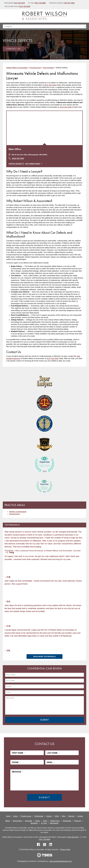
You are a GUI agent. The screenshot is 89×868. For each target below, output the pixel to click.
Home (8, 816)
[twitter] (45, 844)
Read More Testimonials (44, 656)
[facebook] (38, 844)
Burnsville (29, 820)
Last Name (53, 753)
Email (51, 762)
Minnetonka (67, 820)
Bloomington (17, 820)
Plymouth (78, 820)
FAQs (57, 816)
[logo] (44, 16)
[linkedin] (51, 844)
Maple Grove (55, 820)
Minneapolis (54, 823)
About (16, 816)
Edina (45, 820)
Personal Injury (15, 514)
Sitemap (71, 816)
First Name (19, 753)
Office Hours (16, 164)
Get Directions (34, 164)
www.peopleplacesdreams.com (61, 861)
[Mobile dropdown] (44, 26)
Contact (80, 816)
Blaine (8, 820)
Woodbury (34, 823)
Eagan (38, 820)
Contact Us (13, 49)
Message (17, 772)
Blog (64, 816)
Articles (49, 816)
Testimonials (39, 816)
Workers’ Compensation (18, 512)
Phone (16, 762)
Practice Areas (26, 816)
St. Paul (44, 823)
